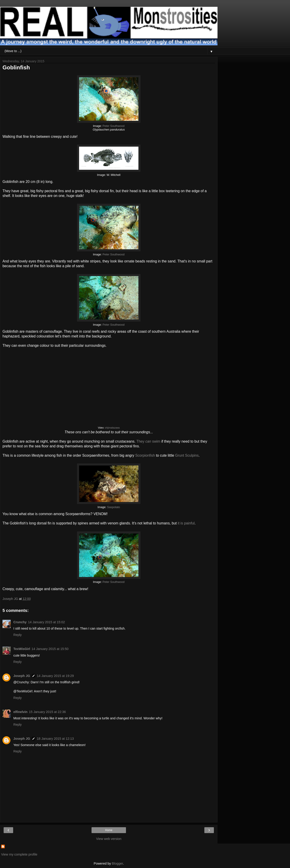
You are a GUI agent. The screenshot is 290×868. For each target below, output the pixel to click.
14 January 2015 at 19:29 (55, 676)
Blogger (117, 863)
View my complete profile (19, 854)
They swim (148, 441)
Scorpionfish (145, 455)
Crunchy (20, 622)
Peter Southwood (114, 126)
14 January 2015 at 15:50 (50, 649)
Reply (18, 635)
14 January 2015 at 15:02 (46, 622)
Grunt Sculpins (187, 455)
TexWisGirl (22, 649)
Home (109, 830)
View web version (109, 839)
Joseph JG (22, 676)
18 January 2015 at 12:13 (55, 739)
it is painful (186, 523)
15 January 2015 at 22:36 (47, 712)
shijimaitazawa (112, 428)
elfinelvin (20, 712)
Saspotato (114, 507)
